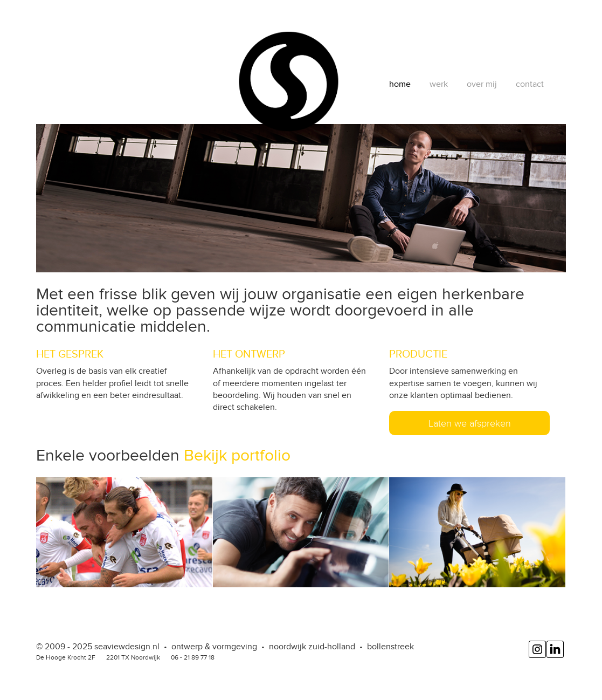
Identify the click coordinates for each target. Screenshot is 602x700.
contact (530, 84)
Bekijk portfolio (237, 455)
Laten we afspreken (470, 424)
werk (439, 84)
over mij (482, 84)
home (400, 84)
